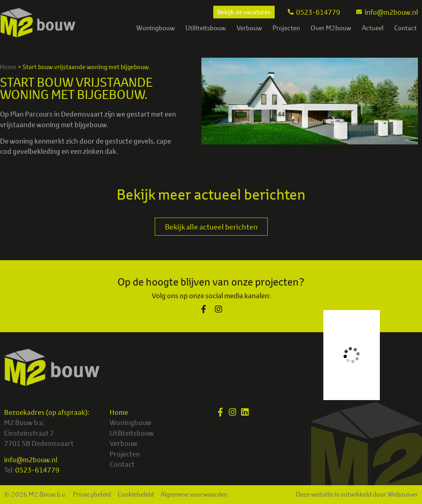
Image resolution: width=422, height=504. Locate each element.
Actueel (373, 28)
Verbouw (249, 28)
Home (8, 67)
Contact (405, 28)
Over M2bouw (331, 28)
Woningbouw (156, 28)
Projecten (286, 28)
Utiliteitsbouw (206, 28)
